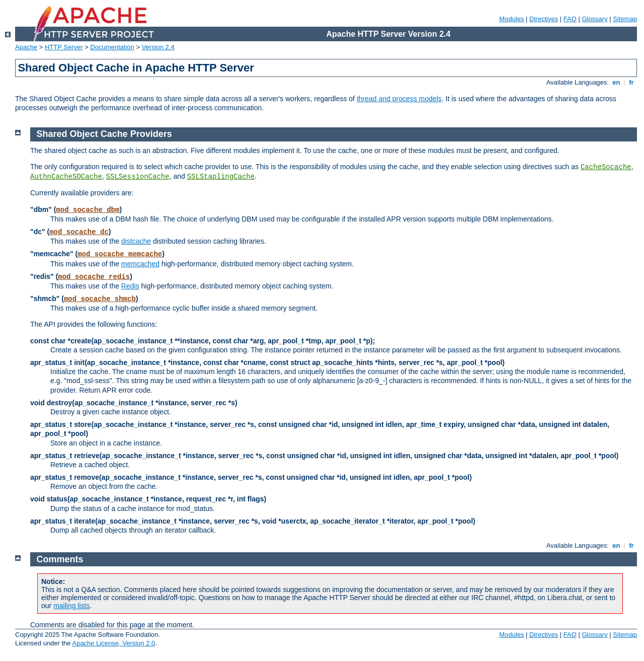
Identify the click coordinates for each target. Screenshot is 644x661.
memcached (140, 264)
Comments (60, 559)
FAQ (570, 19)
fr (632, 82)
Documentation (112, 47)
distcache (136, 241)
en (616, 82)
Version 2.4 (158, 47)
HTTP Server (64, 47)
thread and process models (399, 99)
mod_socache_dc (79, 232)
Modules (511, 19)
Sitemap (625, 19)
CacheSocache (606, 167)
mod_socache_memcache (120, 254)
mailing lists (71, 606)
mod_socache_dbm (88, 210)
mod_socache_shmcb (100, 299)
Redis (130, 286)
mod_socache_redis (94, 277)
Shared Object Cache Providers (104, 134)
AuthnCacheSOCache (66, 177)
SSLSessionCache (138, 177)
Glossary (594, 19)
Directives (544, 19)
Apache (26, 47)
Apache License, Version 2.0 (113, 643)
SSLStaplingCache (221, 177)
